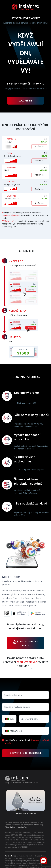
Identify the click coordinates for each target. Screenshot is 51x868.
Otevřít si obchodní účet (25, 753)
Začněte (25, 101)
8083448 (11, 182)
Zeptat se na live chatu (25, 643)
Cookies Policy (23, 827)
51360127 (11, 153)
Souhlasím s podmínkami (27, 742)
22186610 (11, 139)
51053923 (11, 196)
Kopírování (39, 146)
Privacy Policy (10, 827)
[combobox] (9, 719)
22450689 (11, 168)
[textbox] (9, 719)
